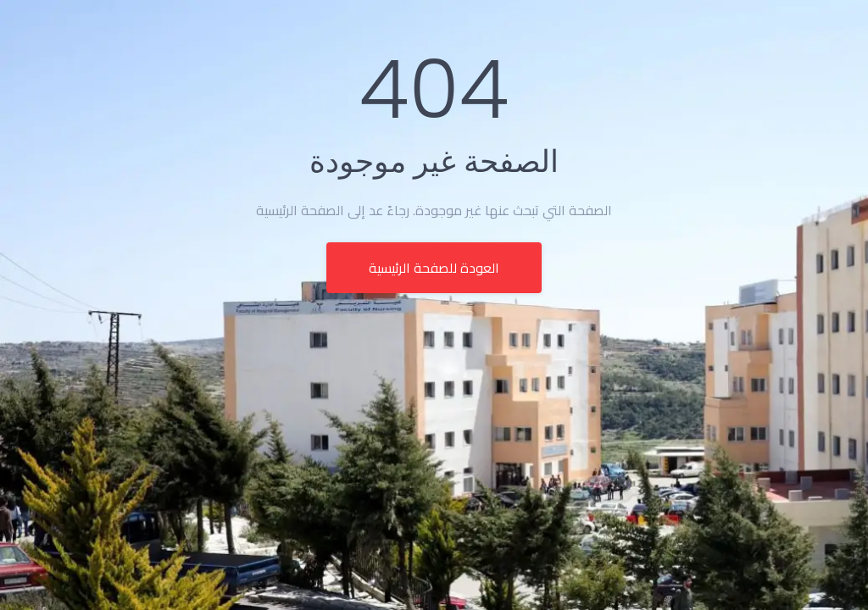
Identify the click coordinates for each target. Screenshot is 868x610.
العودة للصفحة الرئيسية (434, 268)
